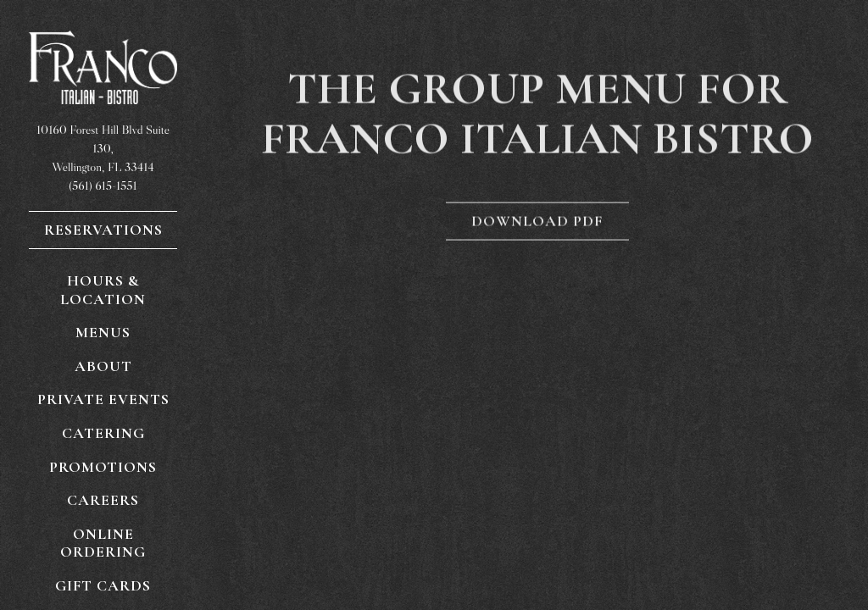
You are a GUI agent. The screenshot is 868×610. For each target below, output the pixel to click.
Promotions (103, 467)
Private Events (103, 399)
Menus (103, 332)
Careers (103, 500)
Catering (103, 433)
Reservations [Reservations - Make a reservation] (103, 230)
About (103, 366)
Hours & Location (103, 290)
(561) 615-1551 (103, 186)
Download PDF (537, 222)
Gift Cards (107, 585)
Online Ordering (119, 543)
